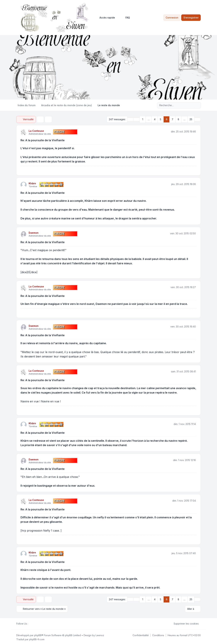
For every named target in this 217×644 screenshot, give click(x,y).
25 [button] (191, 119)
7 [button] (172, 119)
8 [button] (178, 119)
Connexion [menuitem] (172, 18)
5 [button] (161, 119)
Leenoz (100, 634)
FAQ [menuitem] (125, 18)
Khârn (32, 183)
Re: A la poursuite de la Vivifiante (43, 140)
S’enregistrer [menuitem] (191, 18)
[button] (136, 119)
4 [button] (155, 119)
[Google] (38, 622)
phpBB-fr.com (37, 638)
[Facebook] (30, 622)
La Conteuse (36, 130)
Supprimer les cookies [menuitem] (184, 622)
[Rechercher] (191, 105)
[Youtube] (36, 622)
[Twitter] (33, 622)
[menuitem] (106, 18)
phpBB (38, 634)
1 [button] (143, 119)
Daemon (34, 232)
